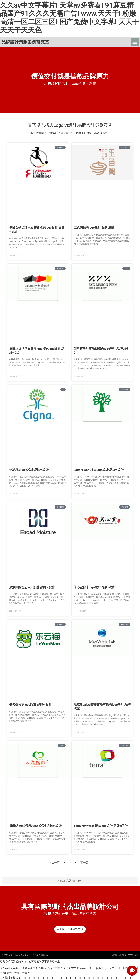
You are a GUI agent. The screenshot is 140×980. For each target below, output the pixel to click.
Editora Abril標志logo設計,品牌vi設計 (99, 470)
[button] (135, 42)
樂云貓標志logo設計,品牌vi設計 (30, 705)
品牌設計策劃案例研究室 (25, 42)
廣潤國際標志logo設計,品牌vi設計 (32, 587)
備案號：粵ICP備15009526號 (124, 955)
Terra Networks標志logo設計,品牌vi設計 (101, 826)
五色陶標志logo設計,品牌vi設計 (95, 228)
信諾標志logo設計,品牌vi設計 (29, 470)
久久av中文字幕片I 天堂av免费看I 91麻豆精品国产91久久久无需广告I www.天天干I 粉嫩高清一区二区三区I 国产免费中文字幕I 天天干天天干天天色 (70, 18)
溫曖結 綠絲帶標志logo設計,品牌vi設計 (35, 826)
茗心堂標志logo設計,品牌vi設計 (95, 587)
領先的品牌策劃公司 (70, 881)
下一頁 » (85, 863)
